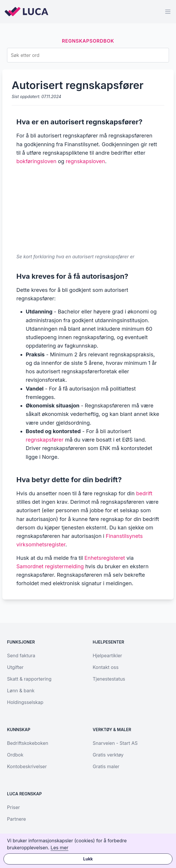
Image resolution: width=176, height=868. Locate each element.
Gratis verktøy (108, 755)
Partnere (17, 819)
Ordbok (15, 755)
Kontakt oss (106, 667)
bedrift (144, 493)
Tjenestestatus (109, 679)
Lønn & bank (21, 691)
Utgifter (15, 667)
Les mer (59, 848)
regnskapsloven (85, 161)
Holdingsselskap (25, 702)
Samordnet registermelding (50, 566)
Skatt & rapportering (29, 679)
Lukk (88, 859)
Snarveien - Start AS (115, 743)
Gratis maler (106, 766)
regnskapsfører (45, 440)
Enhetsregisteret (105, 558)
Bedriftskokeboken (28, 743)
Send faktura (21, 656)
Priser (13, 807)
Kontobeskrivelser (27, 766)
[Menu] (168, 12)
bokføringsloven (36, 161)
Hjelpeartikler (107, 656)
